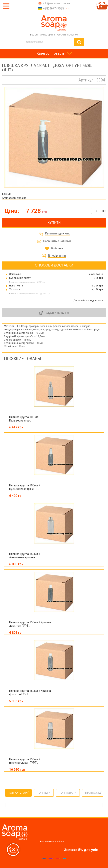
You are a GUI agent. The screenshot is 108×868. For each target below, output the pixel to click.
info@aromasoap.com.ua (56, 3)
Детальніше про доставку (88, 301)
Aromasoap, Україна (14, 198)
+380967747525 (53, 8)
